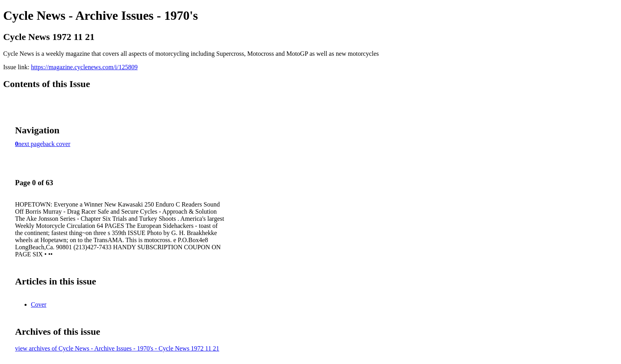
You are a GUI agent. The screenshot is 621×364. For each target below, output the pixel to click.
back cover (57, 144)
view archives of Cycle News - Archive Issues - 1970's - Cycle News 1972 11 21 (117, 348)
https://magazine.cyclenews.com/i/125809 (84, 67)
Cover (39, 304)
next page (30, 144)
